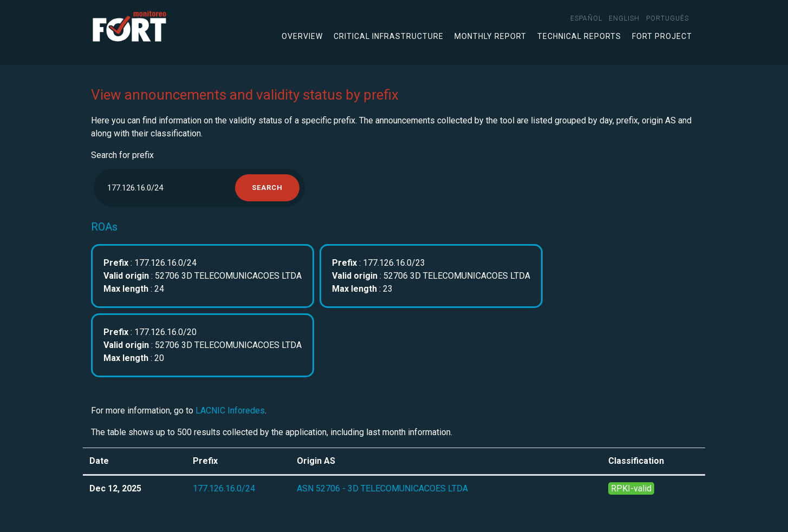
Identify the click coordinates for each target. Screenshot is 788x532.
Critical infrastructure (389, 36)
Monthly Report (490, 36)
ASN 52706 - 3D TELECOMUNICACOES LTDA (382, 488)
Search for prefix (122, 155)
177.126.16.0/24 (224, 488)
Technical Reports (579, 36)
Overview (302, 36)
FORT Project (662, 36)
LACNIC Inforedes (230, 411)
